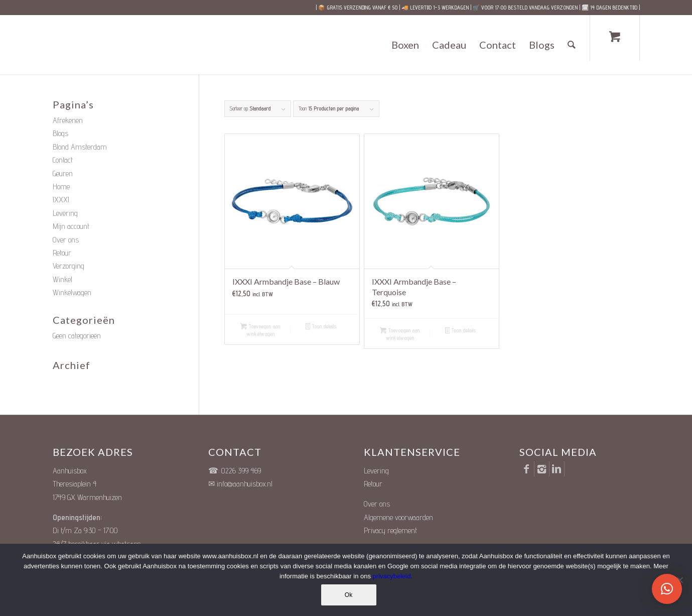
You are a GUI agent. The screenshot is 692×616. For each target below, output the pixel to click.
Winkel (62, 279)
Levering (65, 213)
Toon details (321, 327)
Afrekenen (68, 120)
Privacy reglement (390, 530)
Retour (62, 253)
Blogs (60, 133)
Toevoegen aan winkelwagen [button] (260, 330)
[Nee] (679, 580)
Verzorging (68, 266)
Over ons (66, 240)
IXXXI (61, 200)
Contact (63, 160)
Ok (349, 595)
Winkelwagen (72, 292)
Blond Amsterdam (80, 147)
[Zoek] (572, 45)
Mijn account (71, 226)
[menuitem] (405, 45)
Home (61, 187)
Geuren (63, 173)
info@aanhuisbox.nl (245, 484)
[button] (667, 589)
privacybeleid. (393, 576)
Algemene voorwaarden (398, 517)
